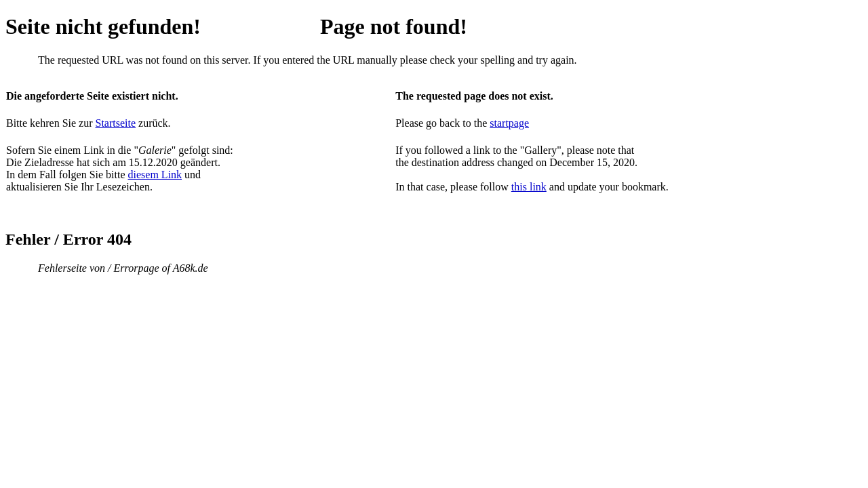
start (499, 123)
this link (529, 187)
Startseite (116, 123)
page (519, 123)
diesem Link (155, 175)
